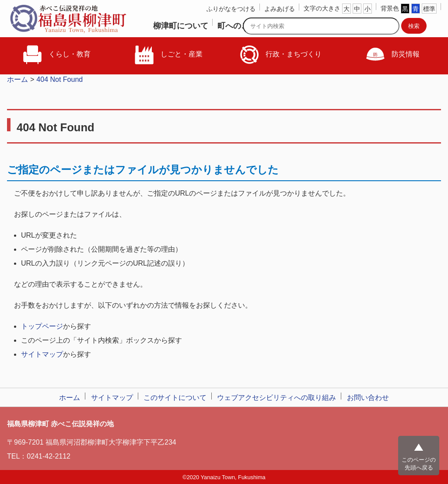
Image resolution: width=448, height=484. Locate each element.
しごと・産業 (168, 55)
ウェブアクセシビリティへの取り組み (276, 398)
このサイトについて (175, 398)
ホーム (17, 79)
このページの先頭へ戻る (419, 464)
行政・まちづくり (280, 55)
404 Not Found (59, 79)
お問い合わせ (368, 398)
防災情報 (392, 55)
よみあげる (280, 9)
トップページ (42, 326)
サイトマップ (42, 354)
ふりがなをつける (231, 9)
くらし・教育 (56, 55)
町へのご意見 (241, 26)
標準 (429, 9)
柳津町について (181, 26)
